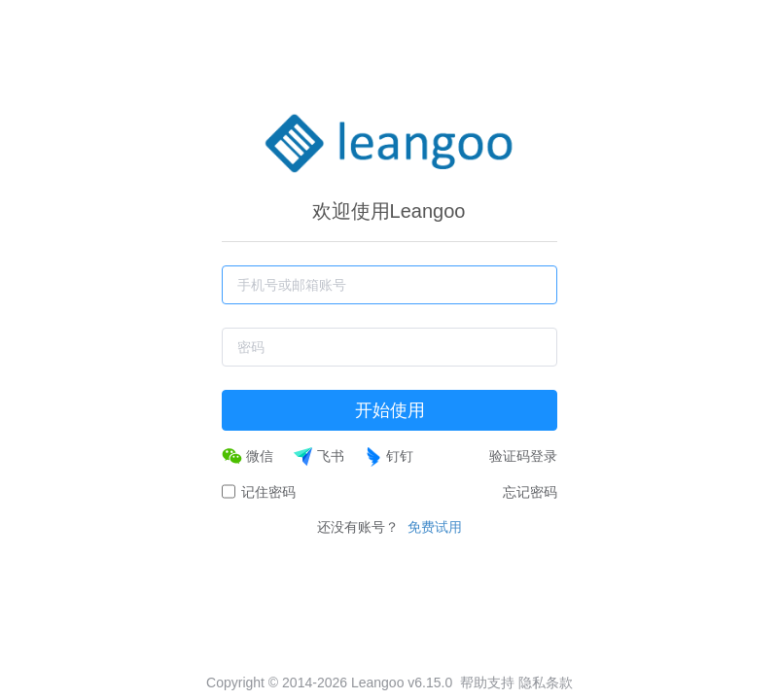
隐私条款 (546, 682)
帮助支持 (487, 682)
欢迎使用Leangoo (389, 211)
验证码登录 (523, 456)
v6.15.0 (430, 682)
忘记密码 (530, 492)
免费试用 (435, 527)
